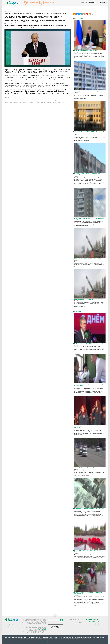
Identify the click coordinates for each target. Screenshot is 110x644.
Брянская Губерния (11, 625)
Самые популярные (79, 19)
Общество (19, 23)
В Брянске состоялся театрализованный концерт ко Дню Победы (89, 344)
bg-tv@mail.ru (42, 629)
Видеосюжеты (78, 312)
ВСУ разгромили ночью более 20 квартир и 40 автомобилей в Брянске (89, 218)
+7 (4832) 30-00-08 (92, 620)
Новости (83, 3)
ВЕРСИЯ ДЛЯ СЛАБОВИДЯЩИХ (55, 627)
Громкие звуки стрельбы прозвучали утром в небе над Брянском (88, 259)
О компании (102, 3)
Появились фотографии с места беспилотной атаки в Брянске (87, 91)
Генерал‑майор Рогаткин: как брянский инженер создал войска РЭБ (89, 508)
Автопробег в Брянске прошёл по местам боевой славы (87, 468)
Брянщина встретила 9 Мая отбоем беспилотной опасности (87, 299)
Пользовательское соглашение (55, 642)
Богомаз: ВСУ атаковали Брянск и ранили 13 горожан (86, 51)
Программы (93, 3)
